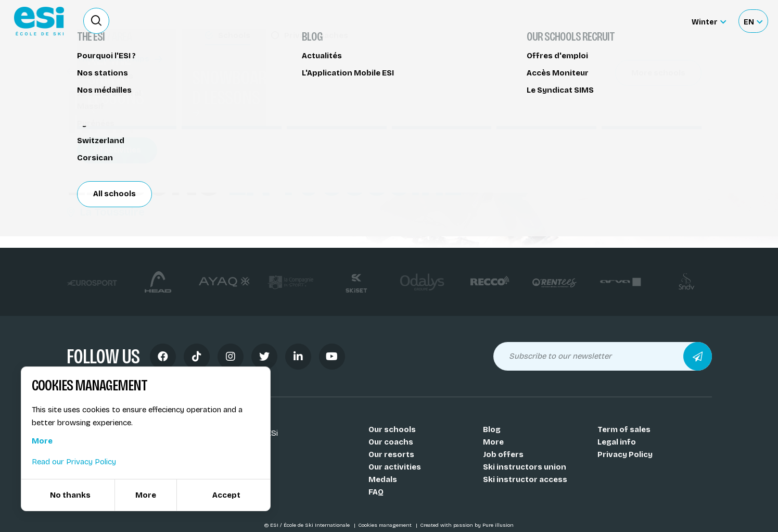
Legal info (617, 442)
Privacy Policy (625, 454)
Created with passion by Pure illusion (467, 525)
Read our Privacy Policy (74, 462)
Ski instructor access (525, 479)
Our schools (392, 429)
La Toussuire (106, 212)
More (493, 442)
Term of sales (624, 429)
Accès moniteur (651, 22)
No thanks (70, 495)
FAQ (376, 492)
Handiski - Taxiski (106, 72)
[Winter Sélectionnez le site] (709, 21)
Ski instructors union (525, 467)
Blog (492, 429)
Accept (226, 495)
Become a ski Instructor (501, 21)
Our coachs (391, 442)
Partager (623, 95)
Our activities (395, 467)
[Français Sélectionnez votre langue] (753, 21)
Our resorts (391, 454)
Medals (383, 479)
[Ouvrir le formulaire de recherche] (96, 21)
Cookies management (386, 525)
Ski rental (577, 21)
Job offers (503, 454)
